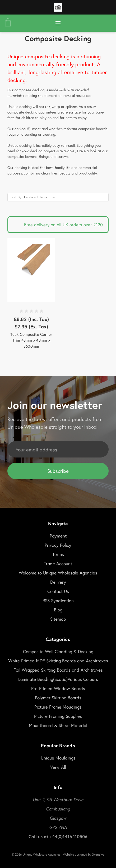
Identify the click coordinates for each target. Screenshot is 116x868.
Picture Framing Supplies (58, 716)
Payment (58, 536)
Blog (58, 610)
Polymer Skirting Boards (58, 698)
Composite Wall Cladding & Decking (58, 651)
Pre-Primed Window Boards (58, 688)
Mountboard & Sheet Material (58, 725)
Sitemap (58, 619)
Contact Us (58, 591)
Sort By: (16, 197)
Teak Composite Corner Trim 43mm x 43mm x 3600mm (31, 340)
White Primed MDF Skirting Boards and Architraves (58, 661)
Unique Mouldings (58, 758)
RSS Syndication (58, 600)
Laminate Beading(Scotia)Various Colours (58, 679)
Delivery (58, 582)
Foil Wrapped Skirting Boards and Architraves (58, 670)
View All (58, 767)
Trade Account (58, 563)
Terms (58, 554)
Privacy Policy (58, 545)
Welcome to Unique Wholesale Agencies (58, 573)
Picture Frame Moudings (58, 707)
